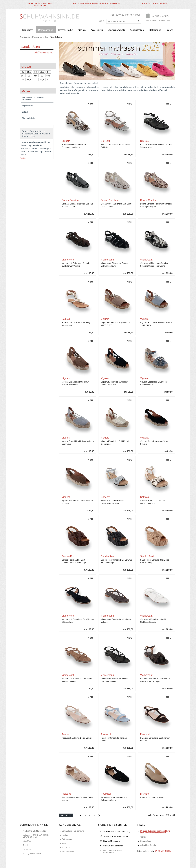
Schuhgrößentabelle (30, 608)
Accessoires (97, 30)
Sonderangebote (116, 30)
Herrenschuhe (65, 30)
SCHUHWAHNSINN (163, 851)
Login (138, 15)
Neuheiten (28, 30)
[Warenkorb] (159, 18)
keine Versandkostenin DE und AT (113, 851)
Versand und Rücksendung (73, 831)
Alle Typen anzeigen (43, 52)
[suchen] (139, 21)
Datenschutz (67, 839)
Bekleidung (155, 30)
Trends (170, 30)
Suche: (102, 21)
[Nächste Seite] (99, 815)
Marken (82, 30)
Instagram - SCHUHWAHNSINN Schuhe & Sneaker (36, 836)
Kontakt (65, 835)
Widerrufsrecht (68, 852)
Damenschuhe (46, 30)
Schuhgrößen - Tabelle (32, 853)
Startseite (25, 37)
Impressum (67, 848)
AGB (64, 843)
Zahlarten (27, 849)
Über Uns (27, 841)
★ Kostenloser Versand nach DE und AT (96, 4)
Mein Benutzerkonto (121, 15)
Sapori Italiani (137, 30)
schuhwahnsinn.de (34, 824)
